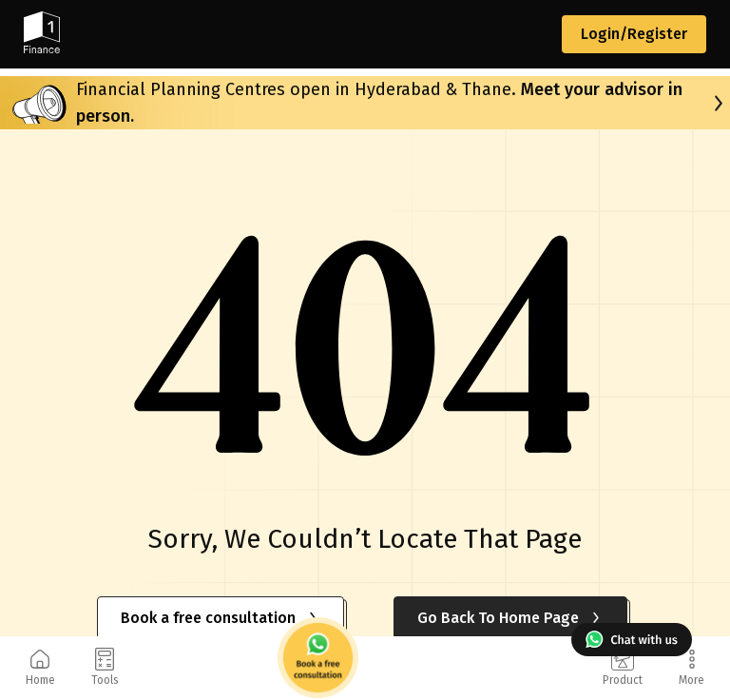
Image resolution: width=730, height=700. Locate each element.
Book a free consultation (221, 618)
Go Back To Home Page (510, 618)
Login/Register (634, 34)
